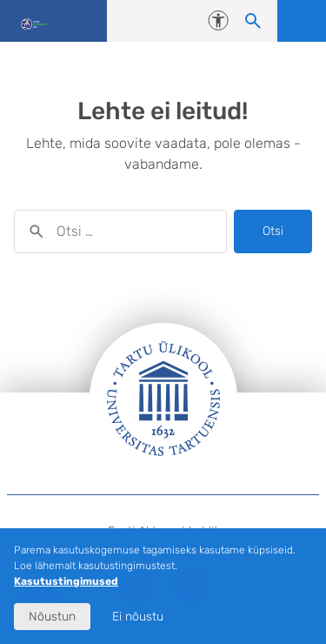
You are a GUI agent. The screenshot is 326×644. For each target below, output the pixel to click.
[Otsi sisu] (253, 21)
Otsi (273, 231)
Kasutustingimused (66, 581)
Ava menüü (302, 21)
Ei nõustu (138, 617)
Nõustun (52, 617)
